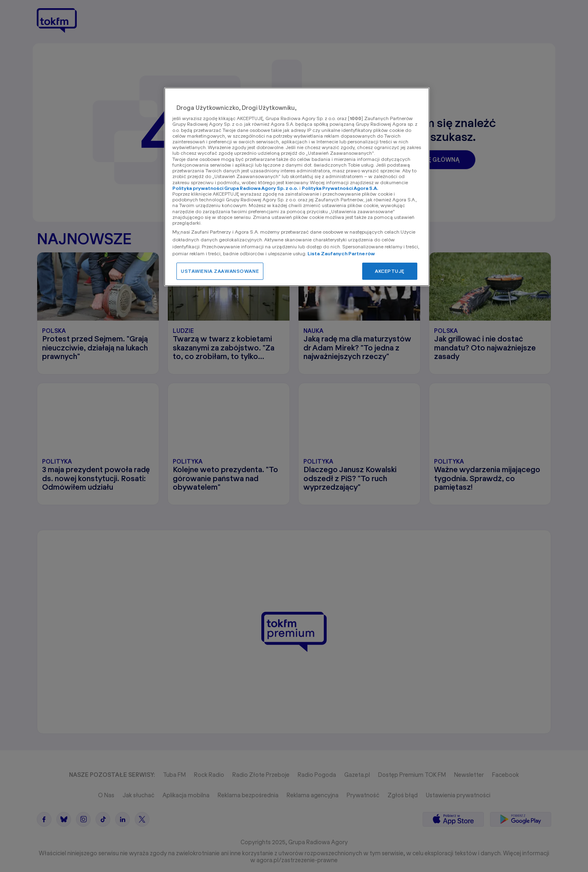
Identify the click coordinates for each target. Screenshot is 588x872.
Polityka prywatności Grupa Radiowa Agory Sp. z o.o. (235, 188)
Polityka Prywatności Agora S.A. (340, 188)
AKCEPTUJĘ (390, 271)
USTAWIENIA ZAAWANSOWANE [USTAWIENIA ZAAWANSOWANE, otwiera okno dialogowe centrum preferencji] (220, 271)
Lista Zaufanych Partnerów (341, 253)
